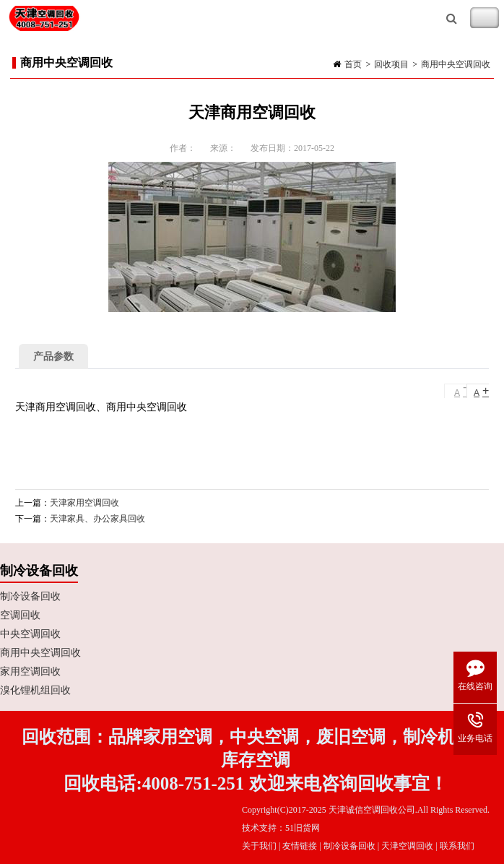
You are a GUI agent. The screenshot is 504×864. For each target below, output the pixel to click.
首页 (353, 64)
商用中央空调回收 (456, 64)
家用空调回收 (30, 671)
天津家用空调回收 (84, 503)
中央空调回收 (30, 634)
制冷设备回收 (30, 596)
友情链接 (300, 846)
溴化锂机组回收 (35, 690)
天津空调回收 (407, 846)
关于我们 (259, 846)
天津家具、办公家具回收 (97, 519)
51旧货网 (303, 828)
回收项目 (391, 64)
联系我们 (457, 846)
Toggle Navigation (485, 18)
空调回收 (20, 615)
